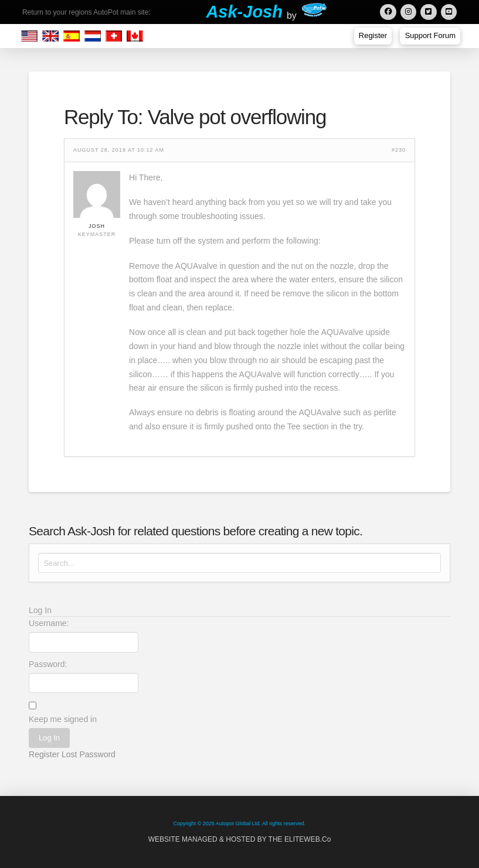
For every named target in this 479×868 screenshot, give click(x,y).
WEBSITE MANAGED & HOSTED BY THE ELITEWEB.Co (240, 839)
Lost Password (89, 754)
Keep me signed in (63, 719)
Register (44, 754)
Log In (49, 738)
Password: (48, 664)
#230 (399, 150)
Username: (49, 623)
